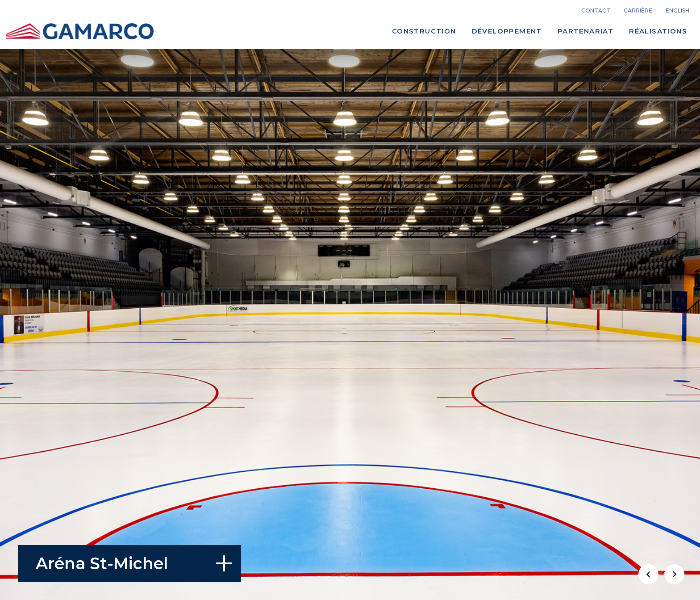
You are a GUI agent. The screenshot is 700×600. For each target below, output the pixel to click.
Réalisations (658, 31)
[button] (648, 574)
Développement (507, 31)
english (677, 11)
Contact (596, 11)
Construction (424, 31)
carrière (638, 11)
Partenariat (585, 31)
